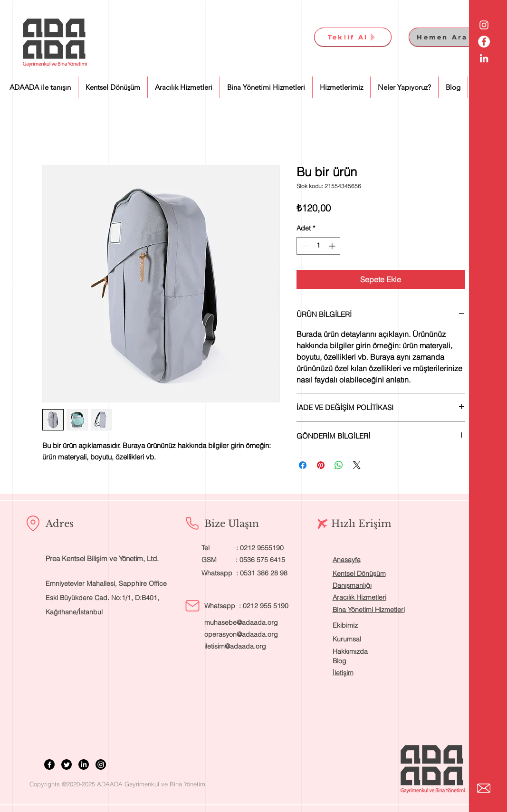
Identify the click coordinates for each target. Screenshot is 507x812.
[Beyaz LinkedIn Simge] (484, 58)
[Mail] (192, 606)
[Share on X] (357, 465)
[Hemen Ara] (447, 37)
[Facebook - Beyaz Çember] (484, 42)
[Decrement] (304, 246)
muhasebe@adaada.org (241, 622)
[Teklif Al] (353, 37)
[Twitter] (67, 764)
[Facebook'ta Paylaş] (303, 465)
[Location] (33, 524)
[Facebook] (49, 764)
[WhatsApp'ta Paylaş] (339, 465)
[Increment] (333, 246)
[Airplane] (323, 524)
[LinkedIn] (84, 764)
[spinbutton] (318, 246)
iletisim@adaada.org (235, 646)
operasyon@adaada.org (241, 634)
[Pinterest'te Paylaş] (321, 465)
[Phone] (192, 524)
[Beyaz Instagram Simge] (484, 25)
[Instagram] (101, 764)
